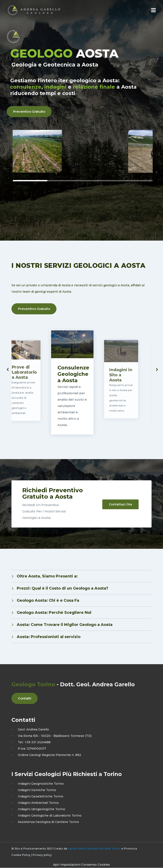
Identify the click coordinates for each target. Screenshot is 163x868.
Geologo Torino (33, 685)
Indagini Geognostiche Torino (41, 784)
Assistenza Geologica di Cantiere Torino (48, 822)
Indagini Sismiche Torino (37, 790)
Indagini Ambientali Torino (38, 803)
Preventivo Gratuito (34, 309)
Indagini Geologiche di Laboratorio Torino (50, 816)
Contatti (25, 699)
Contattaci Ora (120, 504)
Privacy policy (42, 855)
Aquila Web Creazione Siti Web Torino (94, 849)
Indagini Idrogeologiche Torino (41, 809)
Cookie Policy (21, 855)
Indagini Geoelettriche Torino (41, 797)
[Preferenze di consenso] (81, 865)
